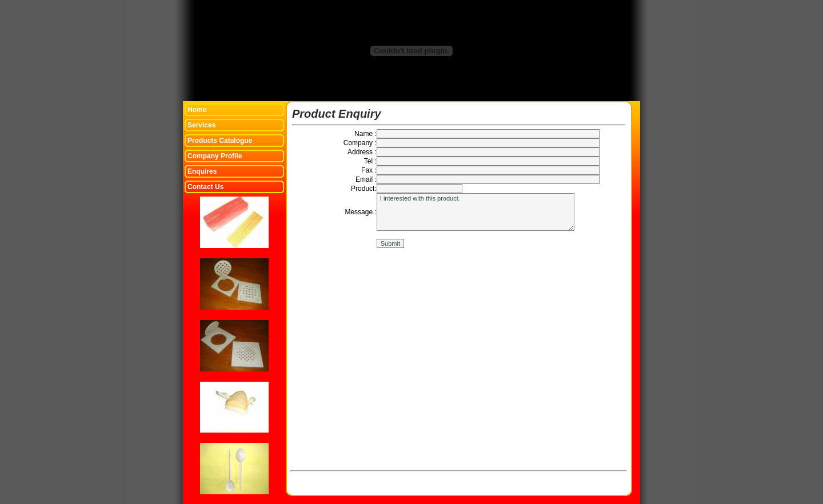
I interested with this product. (476, 212)
